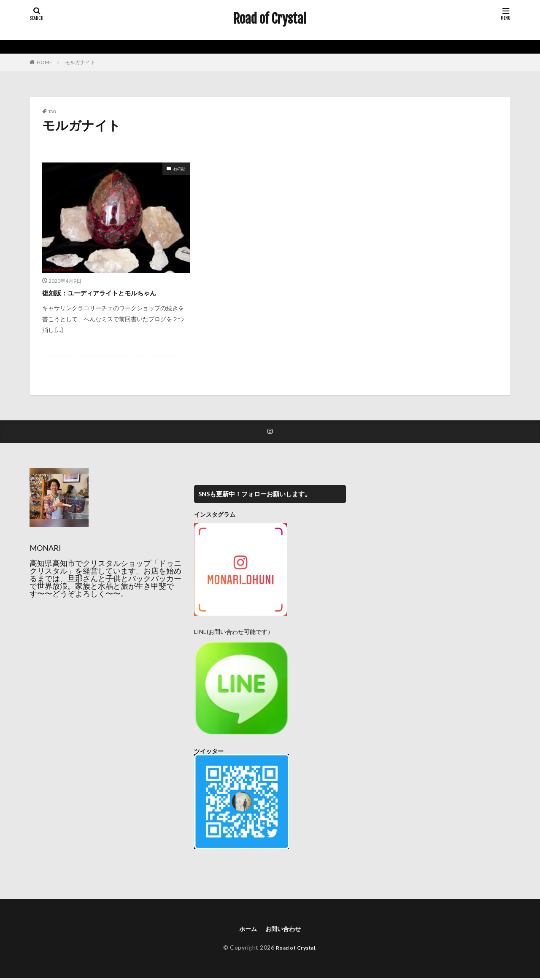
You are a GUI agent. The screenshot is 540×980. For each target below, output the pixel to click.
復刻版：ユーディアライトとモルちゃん (111, 292)
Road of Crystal (270, 19)
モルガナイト (80, 62)
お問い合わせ (284, 930)
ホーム (246, 930)
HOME (45, 62)
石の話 (179, 168)
